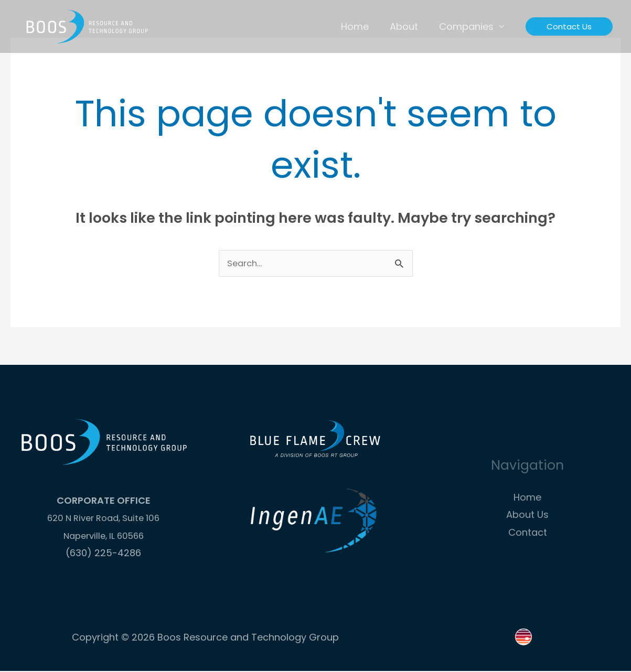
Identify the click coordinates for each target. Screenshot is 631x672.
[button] (569, 26)
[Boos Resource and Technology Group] (87, 25)
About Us (527, 516)
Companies (467, 26)
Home (360, 26)
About (407, 26)
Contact (528, 533)
